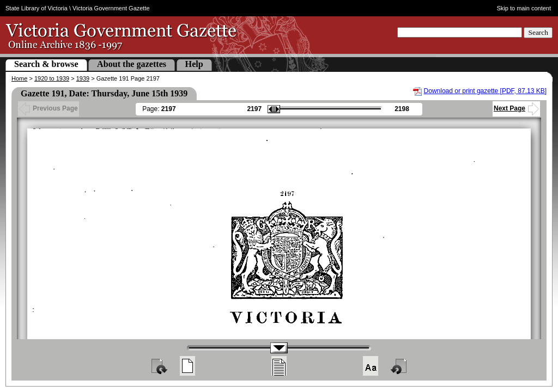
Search (538, 32)
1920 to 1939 (52, 78)
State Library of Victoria (37, 8)
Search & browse (46, 64)
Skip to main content (524, 8)
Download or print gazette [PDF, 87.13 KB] (485, 91)
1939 (83, 78)
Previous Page (48, 108)
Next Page (516, 108)
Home (19, 78)
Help (194, 64)
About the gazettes (132, 64)
